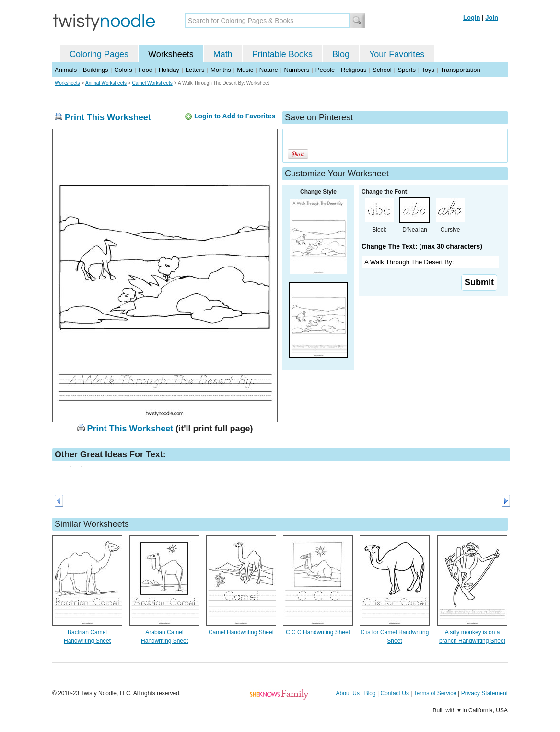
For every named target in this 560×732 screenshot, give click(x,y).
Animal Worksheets (106, 83)
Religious (354, 70)
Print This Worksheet (108, 117)
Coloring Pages (99, 54)
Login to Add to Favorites (235, 116)
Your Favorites (397, 54)
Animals (66, 70)
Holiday (169, 70)
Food (145, 70)
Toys (428, 70)
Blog (341, 54)
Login (472, 17)
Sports (407, 70)
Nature (269, 70)
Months (221, 70)
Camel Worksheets (152, 83)
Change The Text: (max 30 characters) (422, 246)
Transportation (460, 70)
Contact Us (395, 693)
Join (492, 17)
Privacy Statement (484, 693)
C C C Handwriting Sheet (318, 632)
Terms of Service (435, 693)
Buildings (96, 70)
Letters (195, 70)
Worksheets (171, 54)
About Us (348, 693)
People (325, 70)
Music (245, 70)
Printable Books (282, 54)
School (382, 70)
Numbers (297, 70)
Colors (123, 70)
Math (223, 54)
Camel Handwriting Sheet (241, 632)
